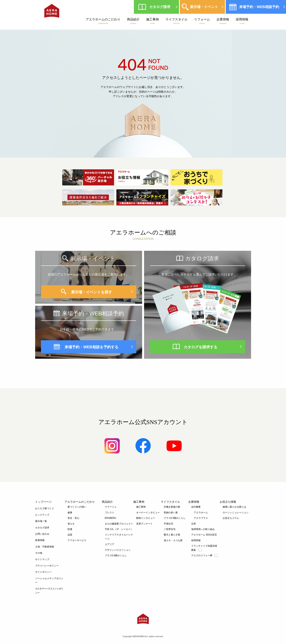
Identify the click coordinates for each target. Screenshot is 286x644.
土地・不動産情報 (45, 547)
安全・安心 (73, 518)
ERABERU (111, 518)
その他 (39, 553)
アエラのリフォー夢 (205, 556)
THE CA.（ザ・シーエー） (119, 529)
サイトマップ (42, 559)
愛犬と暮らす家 (172, 535)
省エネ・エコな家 (173, 540)
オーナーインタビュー (148, 513)
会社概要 (196, 507)
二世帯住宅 (170, 529)
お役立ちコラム (231, 518)
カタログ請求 (159, 7)
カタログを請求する (200, 347)
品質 (70, 535)
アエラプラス (201, 518)
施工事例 (152, 21)
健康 (70, 513)
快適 (70, 529)
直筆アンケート (144, 524)
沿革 (194, 524)
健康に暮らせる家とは (234, 507)
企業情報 (223, 21)
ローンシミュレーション (236, 513)
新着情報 (40, 540)
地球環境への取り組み (203, 529)
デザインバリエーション (118, 550)
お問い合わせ (42, 534)
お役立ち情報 (228, 502)
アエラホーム (201, 513)
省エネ (71, 524)
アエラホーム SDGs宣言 (204, 535)
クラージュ (111, 507)
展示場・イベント (203, 7)
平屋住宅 (168, 524)
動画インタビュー (146, 518)
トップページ (43, 502)
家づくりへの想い (77, 507)
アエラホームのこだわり (103, 21)
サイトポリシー (43, 572)
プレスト (110, 513)
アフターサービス (77, 540)
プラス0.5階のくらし (116, 556)
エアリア (110, 544)
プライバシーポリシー (47, 566)
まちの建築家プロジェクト (119, 524)
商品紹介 (133, 21)
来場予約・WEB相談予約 (259, 7)
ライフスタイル (176, 21)
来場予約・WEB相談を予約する (92, 347)
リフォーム (202, 21)
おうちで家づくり (45, 508)
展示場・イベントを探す (91, 292)
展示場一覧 (41, 521)
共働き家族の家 (172, 507)
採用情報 (242, 21)
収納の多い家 (171, 513)
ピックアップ (42, 515)
